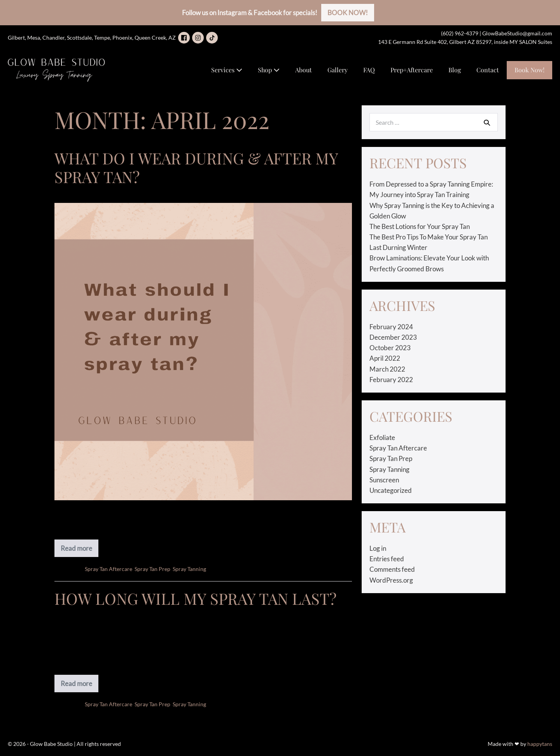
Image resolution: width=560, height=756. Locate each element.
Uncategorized (391, 490)
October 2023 (390, 348)
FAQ (369, 70)
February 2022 (391, 380)
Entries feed (387, 559)
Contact (488, 70)
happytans (540, 744)
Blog (455, 70)
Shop (269, 70)
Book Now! (529, 70)
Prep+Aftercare (412, 70)
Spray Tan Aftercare (108, 569)
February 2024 (391, 327)
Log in (378, 548)
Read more (78, 551)
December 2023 (393, 337)
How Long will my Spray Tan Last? (195, 598)
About (304, 70)
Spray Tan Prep (152, 569)
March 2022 (387, 369)
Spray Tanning (189, 569)
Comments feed (392, 569)
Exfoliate (382, 437)
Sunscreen (384, 480)
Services (227, 70)
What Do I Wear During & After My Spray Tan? (196, 167)
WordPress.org (391, 580)
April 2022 (385, 358)
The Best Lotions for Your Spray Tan (420, 226)
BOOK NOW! (348, 13)
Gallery (338, 70)
